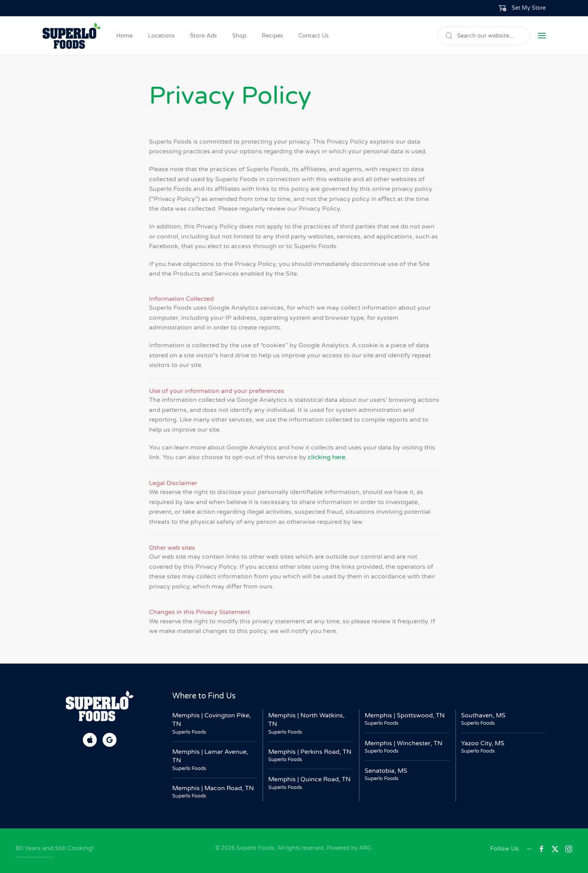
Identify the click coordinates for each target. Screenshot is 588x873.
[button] (522, 8)
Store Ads (203, 36)
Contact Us (314, 36)
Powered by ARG (348, 848)
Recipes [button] (272, 36)
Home (124, 36)
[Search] (484, 36)
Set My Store (529, 8)
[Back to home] (72, 36)
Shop (239, 36)
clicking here (327, 457)
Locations (161, 36)
